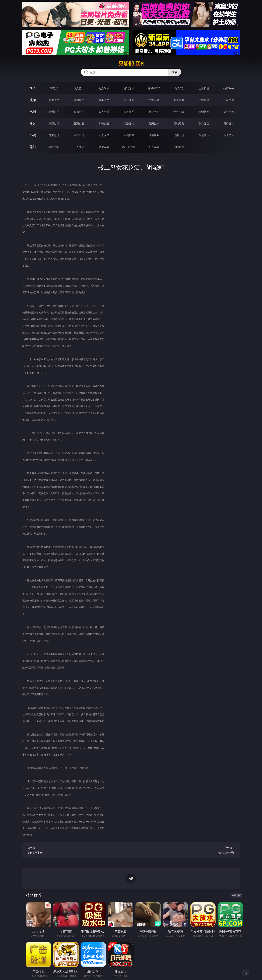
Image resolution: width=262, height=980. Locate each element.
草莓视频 (104, 147)
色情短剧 (179, 147)
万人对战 (104, 88)
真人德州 (79, 88)
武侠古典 (129, 135)
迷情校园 (154, 135)
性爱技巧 (229, 135)
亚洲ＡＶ (54, 100)
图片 (33, 123)
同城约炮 (54, 147)
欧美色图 (104, 123)
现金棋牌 (204, 88)
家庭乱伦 (79, 135)
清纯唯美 (179, 123)
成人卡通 (104, 112)
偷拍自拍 (79, 112)
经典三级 (179, 112)
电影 (33, 112)
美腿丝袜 (154, 123)
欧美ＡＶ (104, 100)
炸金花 (179, 88)
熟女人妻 (154, 100)
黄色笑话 (204, 135)
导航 (33, 147)
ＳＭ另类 (229, 100)
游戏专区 (129, 88)
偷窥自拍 (54, 123)
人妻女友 (104, 135)
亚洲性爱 (54, 112)
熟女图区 (204, 123)
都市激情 (54, 135)
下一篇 (185, 850)
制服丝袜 (154, 112)
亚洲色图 (79, 123)
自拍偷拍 (79, 100)
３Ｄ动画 (129, 100)
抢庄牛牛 (229, 88)
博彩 (33, 88)
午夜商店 (79, 147)
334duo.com (131, 64)
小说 (33, 135)
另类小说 (179, 135)
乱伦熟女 (204, 112)
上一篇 (77, 850)
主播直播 (204, 100)
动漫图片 (129, 123)
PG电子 (54, 88)
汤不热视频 (129, 147)
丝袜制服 (179, 100)
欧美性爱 (129, 112)
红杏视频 (154, 147)
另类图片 (229, 123)
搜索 (174, 72)
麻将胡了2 (154, 88)
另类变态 (229, 112)
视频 (33, 100)
